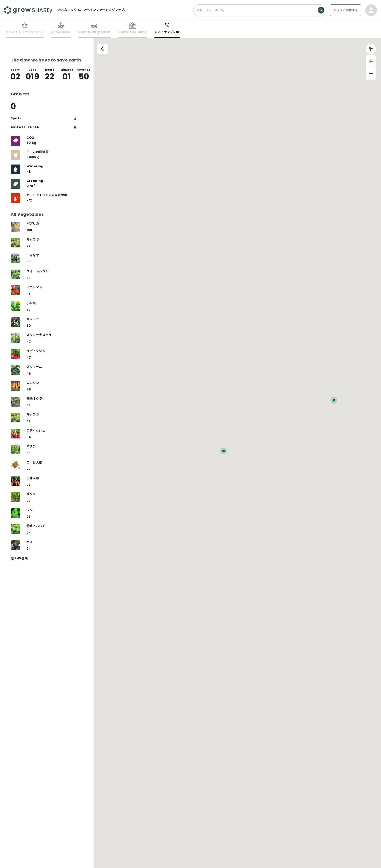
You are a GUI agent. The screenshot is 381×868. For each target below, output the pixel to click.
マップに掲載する (346, 10)
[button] (224, 451)
